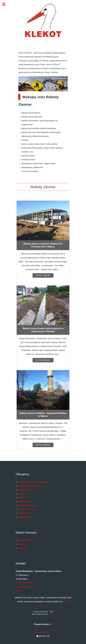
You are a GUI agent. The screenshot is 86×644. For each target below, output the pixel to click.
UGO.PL (51, 614)
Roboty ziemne (25, 501)
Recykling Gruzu (26, 517)
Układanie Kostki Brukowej (30, 486)
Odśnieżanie (24, 513)
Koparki (22, 494)
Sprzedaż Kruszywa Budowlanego (33, 482)
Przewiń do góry (43, 624)
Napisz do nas (43, 632)
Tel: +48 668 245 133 (25, 583)
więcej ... (19, 591)
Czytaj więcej (43, 275)
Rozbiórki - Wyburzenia (29, 505)
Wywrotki (23, 498)
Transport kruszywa (27, 509)
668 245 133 (43, 636)
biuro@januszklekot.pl (25, 587)
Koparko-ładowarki (27, 490)
